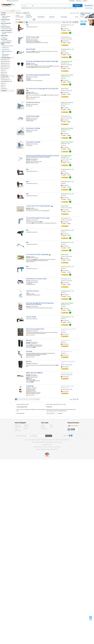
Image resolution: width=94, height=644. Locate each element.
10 (35, 399)
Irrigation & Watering (7, 41)
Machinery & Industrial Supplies (6, 43)
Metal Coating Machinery (7, 52)
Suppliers (43, 427)
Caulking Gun (51, 8)
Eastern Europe (5, 67)
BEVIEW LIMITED (65, 89)
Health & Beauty (4, 36)
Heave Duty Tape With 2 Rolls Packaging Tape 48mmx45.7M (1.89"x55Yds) (40, 304)
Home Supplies (4, 39)
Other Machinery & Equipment (6, 55)
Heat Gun (61, 8)
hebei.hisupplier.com (50, 442)
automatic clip (31, 317)
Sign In (13, 1)
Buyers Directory (66, 440)
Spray (29, 351)
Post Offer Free (88, 6)
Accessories (6, 49)
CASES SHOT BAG (34, 373)
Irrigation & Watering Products (6, 17)
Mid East (4, 72)
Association (4, 89)
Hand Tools (5, 48)
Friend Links (26, 427)
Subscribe (60, 413)
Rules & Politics (18, 430)
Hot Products (38, 440)
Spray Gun (31, 8)
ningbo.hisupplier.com (58, 442)
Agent (3, 85)
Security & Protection (5, 20)
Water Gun (71, 8)
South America (5, 65)
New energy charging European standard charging (42, 61)
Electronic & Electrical (6, 27)
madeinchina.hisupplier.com (40, 442)
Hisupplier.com (9, 5)
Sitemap (16, 429)
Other (3, 87)
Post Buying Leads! (20, 413)
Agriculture (3, 15)
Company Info (17, 425)
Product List (19, 13)
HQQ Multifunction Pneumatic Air (36, 279)
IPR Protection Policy (38, 447)
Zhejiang (29, 17)
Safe (29, 361)
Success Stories (44, 429)
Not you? (16, 1)
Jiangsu (52, 17)
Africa (3, 70)
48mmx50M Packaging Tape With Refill (38, 75)
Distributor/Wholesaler (6, 82)
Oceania (4, 74)
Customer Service (18, 427)
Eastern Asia (5, 69)
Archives (25, 429)
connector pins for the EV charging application (39, 206)
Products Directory (45, 440)
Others (4, 25)
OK (34, 20)
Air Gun (36, 8)
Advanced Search (89, 8)
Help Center (26, 425)
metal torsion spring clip (32, 291)
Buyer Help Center (91, 620)
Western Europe (6, 61)
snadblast (30, 386)
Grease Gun (45, 8)
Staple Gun (66, 8)
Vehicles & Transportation (6, 31)
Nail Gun (56, 8)
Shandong (64, 17)
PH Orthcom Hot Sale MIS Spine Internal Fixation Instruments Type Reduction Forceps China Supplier (43, 156)
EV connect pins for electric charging (37, 254)
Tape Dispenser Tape (33, 128)
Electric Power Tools (7, 29)
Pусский (50, 445)
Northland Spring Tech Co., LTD (67, 25)
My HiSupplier (72, 1)
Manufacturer (5, 78)
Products (24, 6)
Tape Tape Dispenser (33, 102)
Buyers (51, 427)
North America (5, 60)
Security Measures (57, 447)
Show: (64, 22)
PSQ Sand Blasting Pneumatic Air (38, 218)
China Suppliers (32, 440)
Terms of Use (44, 447)
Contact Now (65, 33)
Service (3, 83)
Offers (51, 425)
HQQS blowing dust (33, 116)
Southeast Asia (5, 63)
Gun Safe (40, 8)
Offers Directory (52, 440)
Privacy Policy (50, 447)
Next (38, 399)
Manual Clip (31, 49)
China (28, 15)
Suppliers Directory (59, 440)
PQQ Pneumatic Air (33, 37)
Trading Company (6, 80)
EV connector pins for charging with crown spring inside (42, 89)
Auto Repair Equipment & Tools (7, 33)
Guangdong (41, 17)
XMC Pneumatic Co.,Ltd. (66, 37)
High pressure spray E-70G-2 (35, 329)
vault (29, 340)
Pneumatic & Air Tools (8, 46)
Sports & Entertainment (6, 23)
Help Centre (79, 1)
